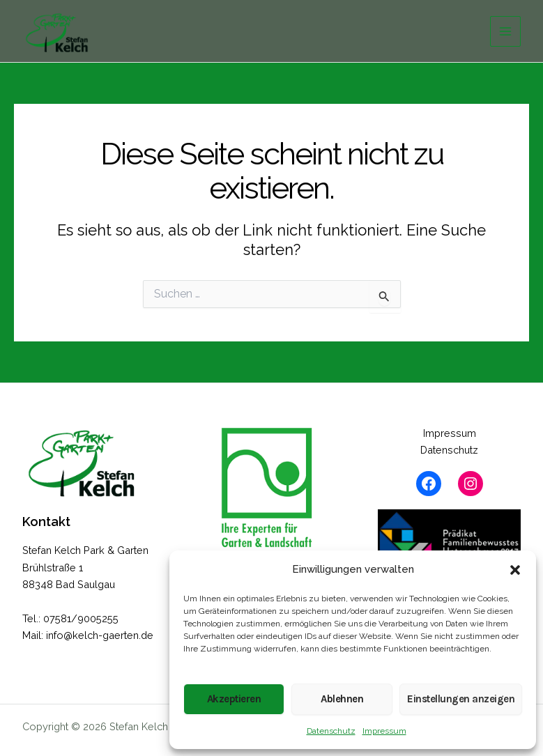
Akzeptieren (234, 699)
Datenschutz (331, 731)
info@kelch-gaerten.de (100, 635)
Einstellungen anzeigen (461, 699)
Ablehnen (342, 699)
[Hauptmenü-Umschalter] (505, 31)
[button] (515, 570)
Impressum (384, 731)
